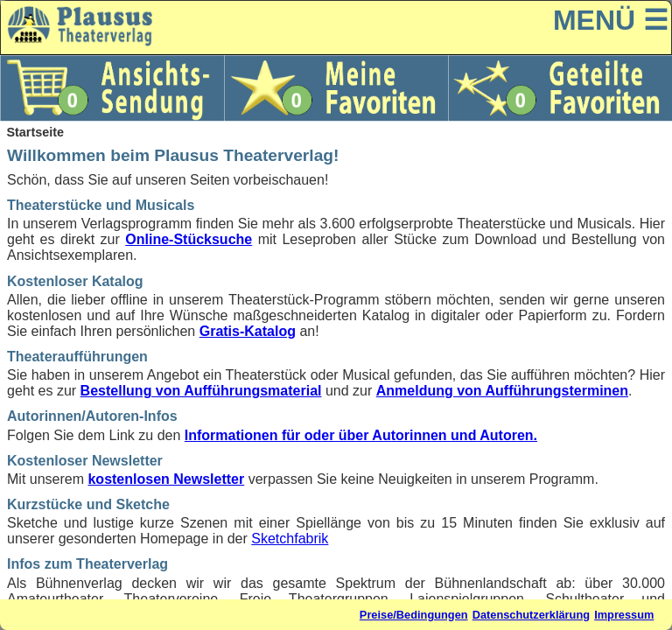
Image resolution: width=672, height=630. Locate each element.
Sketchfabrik (290, 539)
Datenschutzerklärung (531, 615)
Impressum (624, 615)
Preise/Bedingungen (414, 615)
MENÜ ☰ (611, 20)
